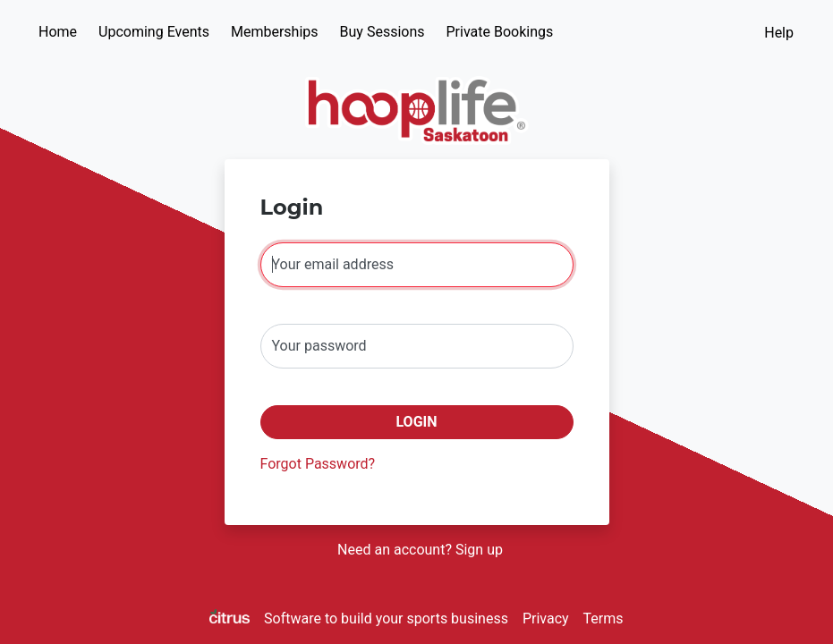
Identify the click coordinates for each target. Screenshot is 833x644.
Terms (603, 619)
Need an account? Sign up (420, 550)
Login (416, 422)
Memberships (275, 32)
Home (58, 32)
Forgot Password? (318, 464)
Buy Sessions (382, 32)
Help (779, 33)
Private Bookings (500, 32)
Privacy (546, 619)
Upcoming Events (154, 32)
